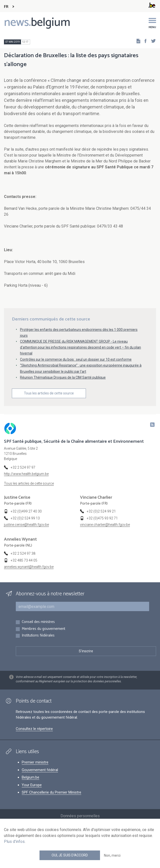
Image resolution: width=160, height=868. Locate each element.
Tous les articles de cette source (49, 393)
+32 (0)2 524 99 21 (101, 511)
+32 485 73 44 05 (24, 560)
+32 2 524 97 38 (23, 553)
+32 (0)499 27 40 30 (26, 511)
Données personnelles (80, 816)
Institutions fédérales (38, 636)
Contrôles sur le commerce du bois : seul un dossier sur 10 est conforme (76, 359)
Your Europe (32, 785)
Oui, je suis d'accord (70, 855)
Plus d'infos (14, 841)
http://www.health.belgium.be (26, 474)
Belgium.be (30, 777)
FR (6, 7)
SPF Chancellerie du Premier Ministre (51, 792)
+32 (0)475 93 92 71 (102, 518)
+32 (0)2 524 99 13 (25, 518)
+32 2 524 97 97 (23, 467)
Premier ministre (35, 762)
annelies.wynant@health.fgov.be (29, 567)
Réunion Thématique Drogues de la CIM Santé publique (63, 377)
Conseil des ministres (38, 622)
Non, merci (112, 855)
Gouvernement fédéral (40, 770)
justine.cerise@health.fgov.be (26, 525)
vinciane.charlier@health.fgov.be (105, 525)
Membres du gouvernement (43, 629)
